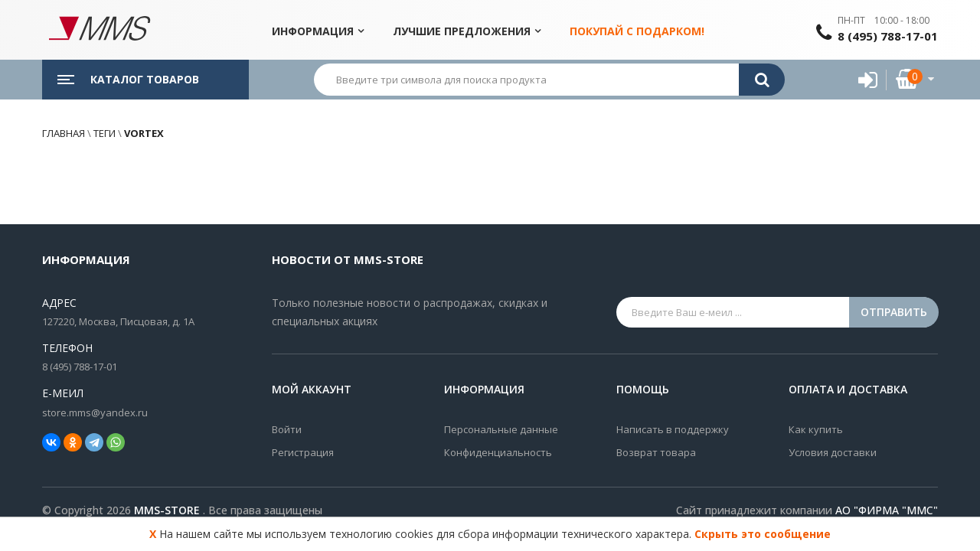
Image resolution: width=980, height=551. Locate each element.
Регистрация (303, 452)
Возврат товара (656, 452)
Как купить (816, 429)
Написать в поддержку (673, 429)
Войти (287, 429)
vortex (143, 133)
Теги (105, 133)
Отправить (894, 312)
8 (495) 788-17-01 (888, 36)
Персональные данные (501, 429)
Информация (313, 31)
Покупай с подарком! (637, 31)
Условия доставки (833, 452)
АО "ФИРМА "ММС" (887, 510)
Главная (64, 133)
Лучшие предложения (462, 31)
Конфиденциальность (498, 452)
